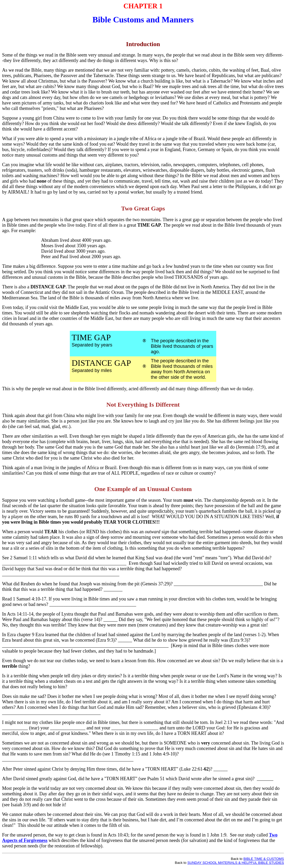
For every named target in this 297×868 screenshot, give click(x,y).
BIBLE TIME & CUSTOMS (264, 859)
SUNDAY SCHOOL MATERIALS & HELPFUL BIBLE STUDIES (236, 863)
